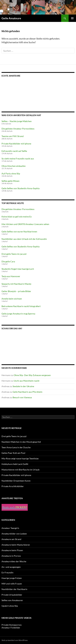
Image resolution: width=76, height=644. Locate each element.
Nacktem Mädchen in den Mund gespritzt (21, 442)
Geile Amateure (11, 18)
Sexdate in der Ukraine (23, 386)
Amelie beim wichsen (12, 299)
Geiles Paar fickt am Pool (13, 453)
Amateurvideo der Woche (14, 561)
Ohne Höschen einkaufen (14, 166)
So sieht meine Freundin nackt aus (18, 159)
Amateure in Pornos (11, 556)
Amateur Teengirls (10, 528)
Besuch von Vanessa (22, 397)
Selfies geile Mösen (10, 181)
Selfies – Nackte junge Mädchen (17, 121)
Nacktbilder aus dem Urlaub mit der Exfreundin (24, 239)
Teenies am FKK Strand (13, 136)
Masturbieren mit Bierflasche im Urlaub (21, 470)
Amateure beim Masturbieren (16, 545)
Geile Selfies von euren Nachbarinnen (19, 232)
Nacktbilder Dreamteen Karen (16, 481)
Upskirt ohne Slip (10, 606)
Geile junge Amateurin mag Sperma (18, 314)
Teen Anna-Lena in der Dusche (16, 447)
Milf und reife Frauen (12, 584)
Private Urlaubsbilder (12, 595)
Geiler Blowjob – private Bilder (16, 291)
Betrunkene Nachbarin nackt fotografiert (21, 306)
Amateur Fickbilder (11, 628)
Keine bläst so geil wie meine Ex (17, 217)
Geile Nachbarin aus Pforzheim (28, 392)
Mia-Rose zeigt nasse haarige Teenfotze (20, 458)
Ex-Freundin (7, 572)
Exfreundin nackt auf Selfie (14, 151)
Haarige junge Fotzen (12, 578)
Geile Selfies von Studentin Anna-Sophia (21, 188)
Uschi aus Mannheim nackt (27, 381)
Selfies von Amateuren (12, 600)
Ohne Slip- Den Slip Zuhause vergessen (32, 375)
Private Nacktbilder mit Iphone (16, 144)
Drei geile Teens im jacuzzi (14, 254)
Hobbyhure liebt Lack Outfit (15, 464)
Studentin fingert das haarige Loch (18, 269)
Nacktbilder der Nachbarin (14, 589)
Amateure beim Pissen (12, 550)
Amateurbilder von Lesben (14, 534)
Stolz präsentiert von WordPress (15, 640)
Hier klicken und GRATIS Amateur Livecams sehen (25, 224)
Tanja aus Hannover (11, 276)
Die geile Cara (8, 261)
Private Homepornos (12, 625)
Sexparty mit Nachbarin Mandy (16, 284)
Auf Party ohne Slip (11, 173)
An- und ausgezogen (11, 567)
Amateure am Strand (11, 539)
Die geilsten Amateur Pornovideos (18, 129)
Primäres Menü (72, 18)
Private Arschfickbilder (13, 486)
